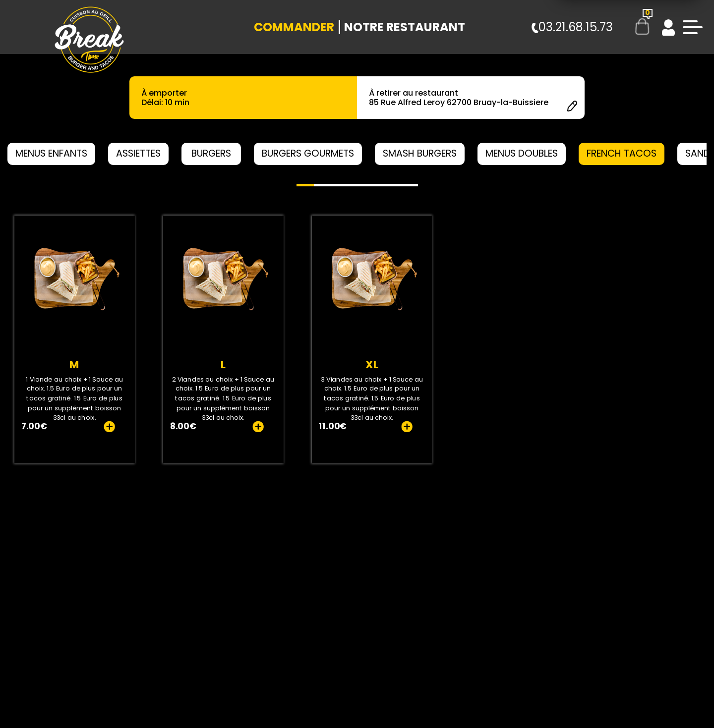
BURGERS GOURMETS (308, 153)
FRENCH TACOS (622, 153)
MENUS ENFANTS (51, 153)
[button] (305, 185)
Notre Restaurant (405, 27)
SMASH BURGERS (420, 153)
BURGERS (211, 153)
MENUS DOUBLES (522, 153)
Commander (294, 27)
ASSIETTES (138, 153)
